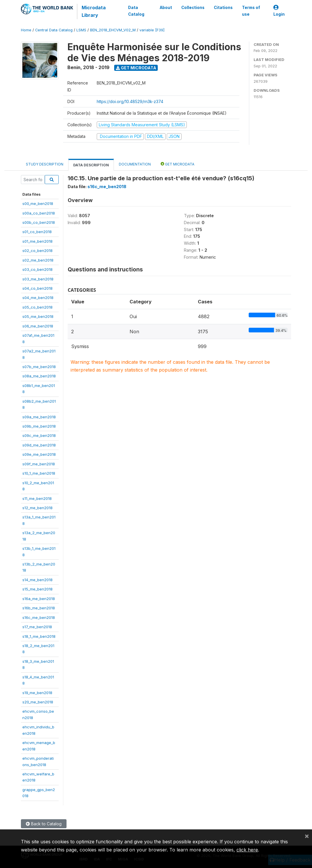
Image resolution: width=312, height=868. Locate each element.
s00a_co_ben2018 (39, 213)
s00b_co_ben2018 (39, 222)
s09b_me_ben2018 (39, 426)
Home (26, 30)
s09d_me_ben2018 (39, 445)
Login (279, 11)
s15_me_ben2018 (37, 589)
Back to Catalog (44, 824)
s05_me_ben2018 (38, 316)
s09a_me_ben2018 (39, 417)
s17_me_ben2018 (37, 627)
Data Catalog (136, 11)
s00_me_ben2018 (38, 204)
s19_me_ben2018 (37, 693)
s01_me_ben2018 (37, 241)
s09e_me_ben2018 (39, 454)
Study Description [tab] (45, 164)
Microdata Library (93, 11)
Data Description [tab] (91, 165)
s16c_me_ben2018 (39, 617)
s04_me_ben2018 (38, 298)
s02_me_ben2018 (38, 260)
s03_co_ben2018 (37, 269)
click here (247, 850)
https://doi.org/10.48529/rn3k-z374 (130, 101)
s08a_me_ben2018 (39, 376)
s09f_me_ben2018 (39, 464)
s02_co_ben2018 (37, 251)
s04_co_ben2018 (37, 288)
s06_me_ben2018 (38, 326)
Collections (193, 8)
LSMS (81, 30)
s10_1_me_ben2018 (39, 473)
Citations (223, 8)
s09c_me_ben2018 (39, 435)
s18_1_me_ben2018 (39, 636)
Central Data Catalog (54, 30)
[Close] (307, 836)
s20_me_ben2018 (38, 702)
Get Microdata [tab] (177, 164)
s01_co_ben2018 (37, 232)
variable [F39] (152, 30)
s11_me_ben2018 (37, 498)
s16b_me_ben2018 (39, 608)
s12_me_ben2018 (37, 508)
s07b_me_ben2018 (39, 367)
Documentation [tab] (135, 164)
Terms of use (251, 11)
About (166, 8)
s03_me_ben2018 (38, 279)
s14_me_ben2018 (37, 580)
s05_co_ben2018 (37, 307)
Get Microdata (136, 68)
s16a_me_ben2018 (39, 599)
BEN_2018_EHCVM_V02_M (113, 30)
